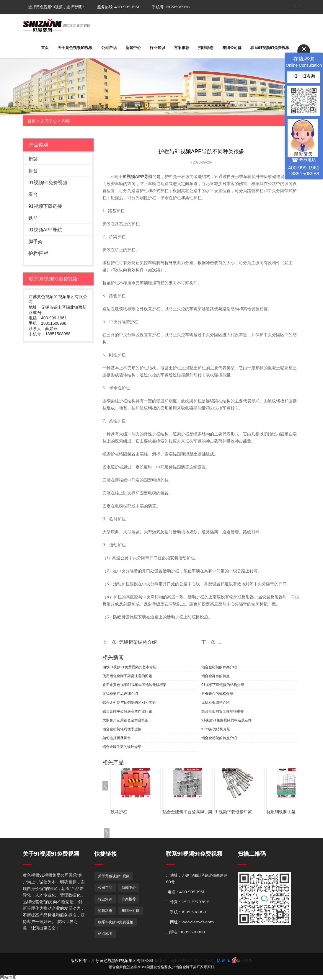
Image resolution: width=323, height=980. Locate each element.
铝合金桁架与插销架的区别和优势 (129, 703)
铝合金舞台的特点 (216, 676)
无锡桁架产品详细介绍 (120, 694)
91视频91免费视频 (48, 183)
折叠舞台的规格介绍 (217, 694)
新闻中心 (133, 48)
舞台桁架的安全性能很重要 (223, 711)
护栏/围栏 (38, 253)
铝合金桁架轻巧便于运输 (122, 729)
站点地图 (105, 934)
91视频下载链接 (45, 206)
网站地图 (8, 977)
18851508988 (177, 7)
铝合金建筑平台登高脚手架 (187, 812)
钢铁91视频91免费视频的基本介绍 (129, 667)
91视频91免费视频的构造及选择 (227, 720)
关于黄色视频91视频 (75, 48)
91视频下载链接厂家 (233, 812)
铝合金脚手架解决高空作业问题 (127, 711)
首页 (45, 48)
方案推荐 (182, 48)
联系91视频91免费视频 (270, 48)
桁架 (33, 159)
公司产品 (109, 48)
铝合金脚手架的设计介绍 (122, 747)
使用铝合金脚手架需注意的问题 (127, 676)
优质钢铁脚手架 (281, 812)
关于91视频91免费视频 (51, 854)
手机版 (246, 961)
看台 (33, 194)
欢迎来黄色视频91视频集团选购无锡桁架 (134, 685)
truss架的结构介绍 (216, 729)
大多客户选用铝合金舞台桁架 (125, 720)
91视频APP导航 (45, 230)
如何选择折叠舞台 (117, 738)
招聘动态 (206, 48)
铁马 (33, 218)
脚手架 (35, 242)
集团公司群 (232, 48)
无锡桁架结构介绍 (138, 642)
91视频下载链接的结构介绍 (223, 685)
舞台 (33, 171)
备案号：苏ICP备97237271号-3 (183, 961)
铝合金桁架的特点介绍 (219, 738)
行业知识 (157, 48)
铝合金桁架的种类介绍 (219, 667)
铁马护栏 (119, 812)
